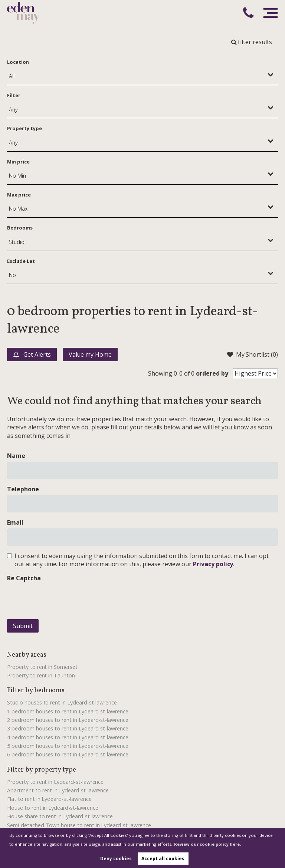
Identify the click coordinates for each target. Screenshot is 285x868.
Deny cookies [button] (116, 859)
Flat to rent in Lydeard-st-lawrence (49, 799)
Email (15, 522)
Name (16, 456)
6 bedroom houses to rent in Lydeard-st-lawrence (68, 754)
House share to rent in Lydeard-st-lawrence (60, 816)
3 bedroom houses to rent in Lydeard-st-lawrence (68, 728)
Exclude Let (21, 261)
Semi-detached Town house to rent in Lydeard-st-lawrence (79, 825)
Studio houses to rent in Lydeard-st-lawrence (62, 702)
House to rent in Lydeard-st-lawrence (53, 808)
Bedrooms (20, 228)
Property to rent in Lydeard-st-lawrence (55, 782)
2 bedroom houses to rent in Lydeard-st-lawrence (68, 720)
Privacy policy (213, 564)
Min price (18, 162)
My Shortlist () (253, 354)
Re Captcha (24, 578)
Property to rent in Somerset (42, 667)
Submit (23, 626)
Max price (19, 195)
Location (18, 62)
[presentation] (63, 599)
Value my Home (90, 354)
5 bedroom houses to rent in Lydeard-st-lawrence (68, 746)
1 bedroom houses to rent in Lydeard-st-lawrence (68, 711)
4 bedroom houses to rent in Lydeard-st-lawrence (68, 737)
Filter (14, 95)
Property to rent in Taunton (41, 675)
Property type (24, 128)
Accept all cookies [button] (163, 859)
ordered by (212, 373)
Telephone (23, 489)
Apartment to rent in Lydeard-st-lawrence (58, 790)
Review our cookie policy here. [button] (207, 844)
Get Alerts (32, 354)
